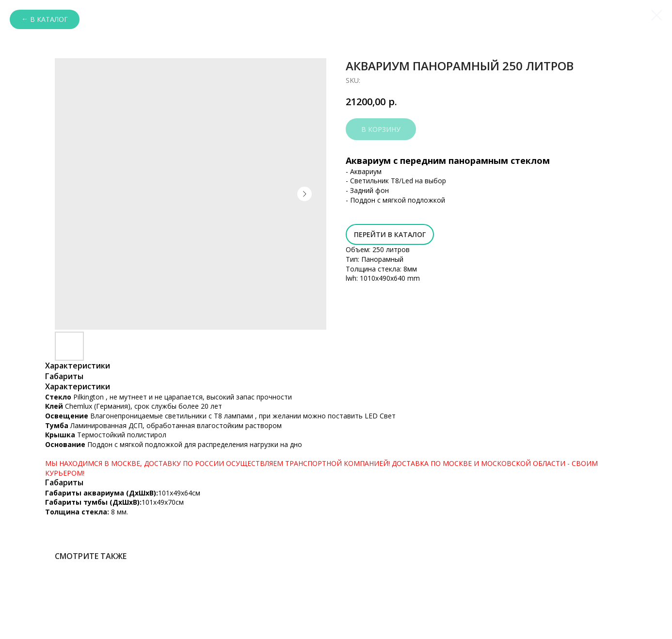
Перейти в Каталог (390, 234)
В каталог (49, 19)
